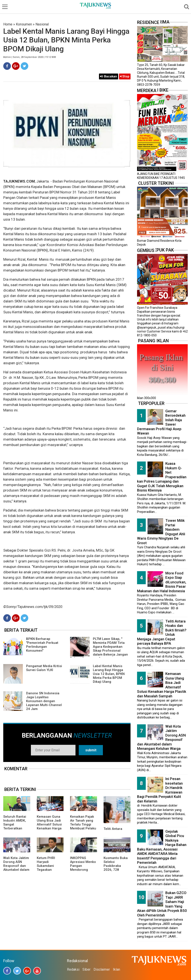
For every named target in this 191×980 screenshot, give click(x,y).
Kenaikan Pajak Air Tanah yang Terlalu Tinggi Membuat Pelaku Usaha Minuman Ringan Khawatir (83, 826)
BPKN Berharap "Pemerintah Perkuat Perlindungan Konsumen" (42, 645)
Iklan (116, 969)
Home (8, 24)
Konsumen (24, 24)
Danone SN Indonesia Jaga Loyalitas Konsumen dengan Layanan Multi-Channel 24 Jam (44, 701)
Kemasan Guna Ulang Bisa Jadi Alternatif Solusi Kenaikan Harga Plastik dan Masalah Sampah (50, 826)
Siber (86, 969)
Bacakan (109, 76)
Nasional (42, 24)
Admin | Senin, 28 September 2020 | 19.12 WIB (30, 57)
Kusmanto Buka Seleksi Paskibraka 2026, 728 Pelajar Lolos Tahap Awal (116, 868)
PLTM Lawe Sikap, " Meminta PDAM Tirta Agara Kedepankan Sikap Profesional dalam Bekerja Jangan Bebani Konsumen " (99, 649)
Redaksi (73, 969)
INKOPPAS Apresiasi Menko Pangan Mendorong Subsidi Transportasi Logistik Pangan (83, 870)
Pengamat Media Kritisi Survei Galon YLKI (44, 668)
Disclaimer (102, 969)
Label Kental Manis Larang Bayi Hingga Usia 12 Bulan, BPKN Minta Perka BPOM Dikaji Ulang (109, 674)
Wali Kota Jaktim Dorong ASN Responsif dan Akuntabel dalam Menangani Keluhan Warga (16, 868)
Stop (125, 76)
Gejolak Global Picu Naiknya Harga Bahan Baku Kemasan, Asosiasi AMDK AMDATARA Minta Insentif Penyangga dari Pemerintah (162, 847)
